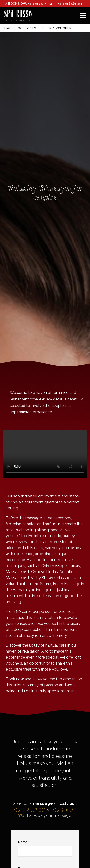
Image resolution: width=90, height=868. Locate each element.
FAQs (8, 28)
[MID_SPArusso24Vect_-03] (18, 16)
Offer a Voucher (56, 28)
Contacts (27, 28)
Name (24, 842)
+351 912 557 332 (30, 809)
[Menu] (83, 16)
